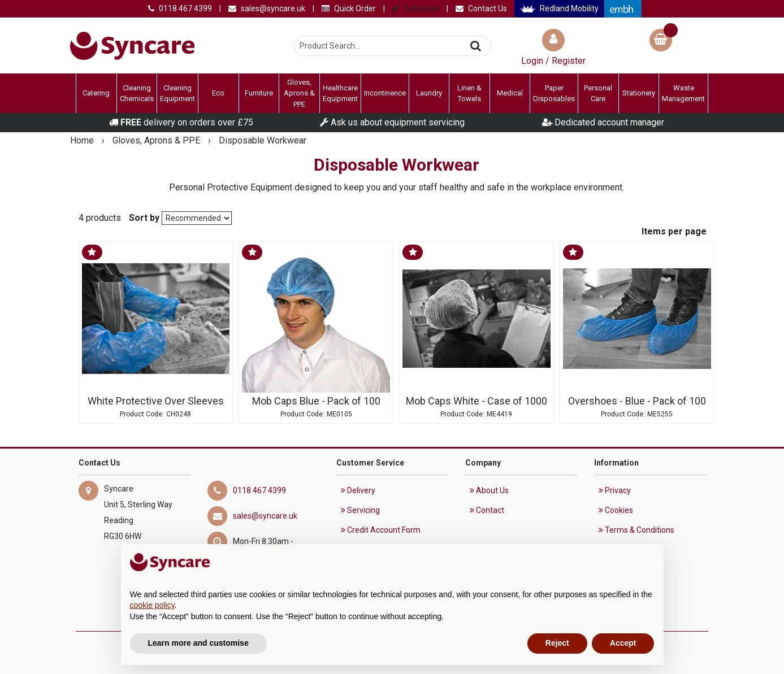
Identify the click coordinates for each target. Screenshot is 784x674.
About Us (489, 490)
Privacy (615, 490)
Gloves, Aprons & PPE (299, 93)
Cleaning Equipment (177, 94)
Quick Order (349, 8)
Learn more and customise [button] (198, 643)
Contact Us (481, 8)
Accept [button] (623, 643)
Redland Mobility (559, 8)
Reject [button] (557, 643)
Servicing (360, 510)
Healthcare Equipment (340, 94)
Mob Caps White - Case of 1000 (477, 401)
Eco (218, 93)
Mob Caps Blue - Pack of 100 (316, 401)
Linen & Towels (469, 94)
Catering (96, 93)
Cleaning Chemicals (137, 94)
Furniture (259, 93)
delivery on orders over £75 (181, 122)
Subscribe (416, 8)
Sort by (144, 218)
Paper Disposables (554, 94)
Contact (487, 510)
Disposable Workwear (263, 140)
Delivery (358, 490)
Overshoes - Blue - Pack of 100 (637, 401)
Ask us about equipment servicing (392, 122)
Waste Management (683, 94)
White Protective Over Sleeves (156, 401)
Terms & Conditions (636, 530)
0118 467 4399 (180, 8)
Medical (510, 93)
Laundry (429, 93)
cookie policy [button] (152, 605)
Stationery (639, 93)
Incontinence (385, 93)
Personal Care (598, 94)
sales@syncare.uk (267, 8)
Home (83, 140)
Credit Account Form (381, 530)
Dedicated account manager (603, 122)
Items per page (674, 231)
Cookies (616, 510)
